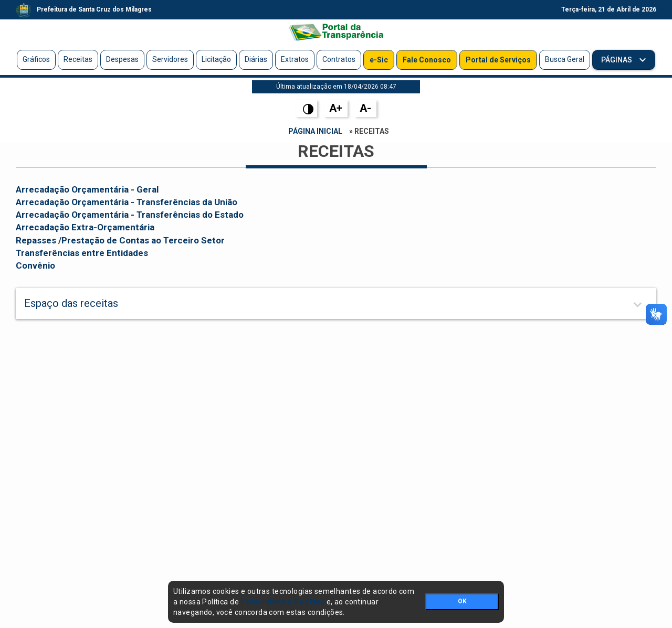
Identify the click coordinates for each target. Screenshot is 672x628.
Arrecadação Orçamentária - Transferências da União (127, 202)
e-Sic (379, 60)
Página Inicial (315, 131)
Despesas (122, 59)
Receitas (78, 59)
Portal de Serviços (498, 60)
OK (462, 601)
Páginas (617, 60)
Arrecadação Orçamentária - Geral (87, 189)
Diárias (256, 59)
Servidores (170, 59)
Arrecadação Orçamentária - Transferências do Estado (130, 215)
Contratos (339, 59)
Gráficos (36, 59)
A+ (336, 108)
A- (365, 108)
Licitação (216, 59)
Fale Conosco (427, 60)
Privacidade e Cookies (282, 602)
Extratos (295, 59)
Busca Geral (565, 59)
